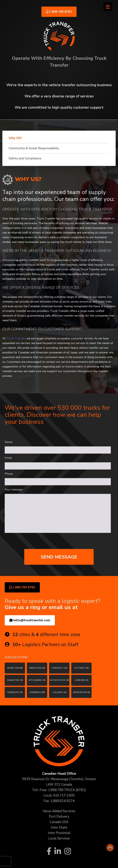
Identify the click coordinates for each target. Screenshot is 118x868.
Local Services (59, 838)
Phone (9, 474)
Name (10, 442)
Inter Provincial (59, 833)
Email (10, 458)
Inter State (59, 827)
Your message (15, 490)
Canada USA (59, 822)
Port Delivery (59, 816)
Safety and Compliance (25, 158)
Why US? (15, 138)
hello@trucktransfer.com (30, 620)
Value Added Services (59, 811)
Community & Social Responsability (34, 148)
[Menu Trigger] (108, 7)
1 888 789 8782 (59, 12)
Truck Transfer (16, 338)
